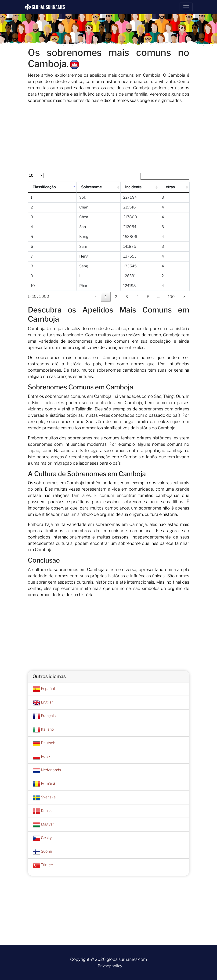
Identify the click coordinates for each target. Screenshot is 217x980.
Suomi (42, 852)
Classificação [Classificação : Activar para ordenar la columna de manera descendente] (44, 187)
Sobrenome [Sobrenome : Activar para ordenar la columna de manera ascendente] (92, 187)
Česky (42, 838)
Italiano (43, 730)
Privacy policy (110, 966)
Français (44, 716)
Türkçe (43, 865)
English (43, 703)
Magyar (43, 825)
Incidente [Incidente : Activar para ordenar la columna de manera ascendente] (134, 187)
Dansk (42, 811)
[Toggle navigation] (186, 7)
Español (44, 689)
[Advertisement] (108, 140)
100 (171, 297)
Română (44, 784)
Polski (42, 757)
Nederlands (47, 770)
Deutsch (44, 743)
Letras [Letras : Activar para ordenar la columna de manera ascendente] (169, 187)
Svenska (44, 797)
